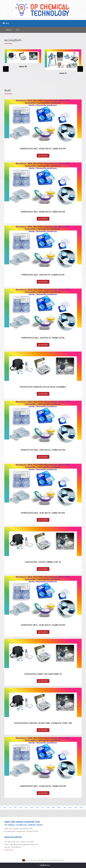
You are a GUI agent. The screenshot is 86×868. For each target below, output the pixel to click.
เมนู (6, 23)
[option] (23, 60)
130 (5, 808)
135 (32, 808)
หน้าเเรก (9, 30)
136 (37, 808)
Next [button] (80, 69)
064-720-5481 (27, 842)
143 (76, 808)
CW (34, 860)
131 (10, 808)
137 (42, 808)
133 (21, 808)
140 (59, 808)
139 (53, 808)
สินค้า (18, 30)
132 (15, 808)
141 (65, 808)
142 (70, 808)
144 (81, 808)
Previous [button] (6, 69)
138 (48, 808)
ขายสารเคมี (8, 850)
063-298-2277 (14, 842)
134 (26, 808)
